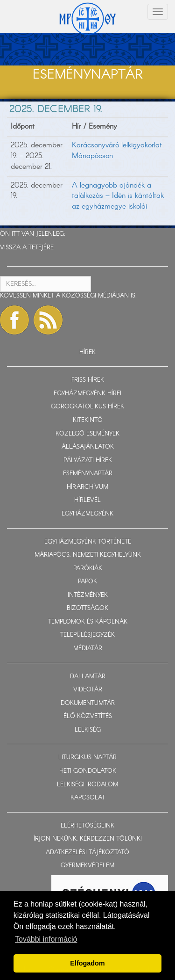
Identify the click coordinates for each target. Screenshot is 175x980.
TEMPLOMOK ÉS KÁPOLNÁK (88, 622)
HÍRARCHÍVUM (87, 487)
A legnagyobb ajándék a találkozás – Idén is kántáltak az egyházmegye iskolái (118, 196)
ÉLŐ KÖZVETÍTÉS (88, 716)
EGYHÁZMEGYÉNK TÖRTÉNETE (88, 542)
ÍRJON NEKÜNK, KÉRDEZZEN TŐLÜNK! (88, 839)
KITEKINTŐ (88, 420)
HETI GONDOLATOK (88, 771)
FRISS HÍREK (88, 380)
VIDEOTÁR (88, 690)
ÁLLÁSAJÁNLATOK (88, 447)
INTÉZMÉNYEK (88, 595)
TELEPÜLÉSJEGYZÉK (87, 635)
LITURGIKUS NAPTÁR (87, 758)
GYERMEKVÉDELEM (87, 866)
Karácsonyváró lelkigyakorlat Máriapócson (117, 151)
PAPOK (87, 582)
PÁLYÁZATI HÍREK (88, 461)
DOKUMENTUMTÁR (88, 703)
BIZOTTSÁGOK (87, 608)
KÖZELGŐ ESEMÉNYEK (87, 434)
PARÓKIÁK (88, 569)
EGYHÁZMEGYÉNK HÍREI (87, 394)
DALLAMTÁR (88, 677)
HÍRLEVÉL (87, 500)
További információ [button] (46, 939)
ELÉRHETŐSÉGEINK (87, 826)
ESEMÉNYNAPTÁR (88, 474)
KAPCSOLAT (88, 798)
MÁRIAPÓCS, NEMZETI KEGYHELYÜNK (88, 555)
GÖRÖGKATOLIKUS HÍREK (87, 407)
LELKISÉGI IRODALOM (87, 785)
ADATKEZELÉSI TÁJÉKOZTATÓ (87, 853)
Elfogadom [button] (87, 963)
